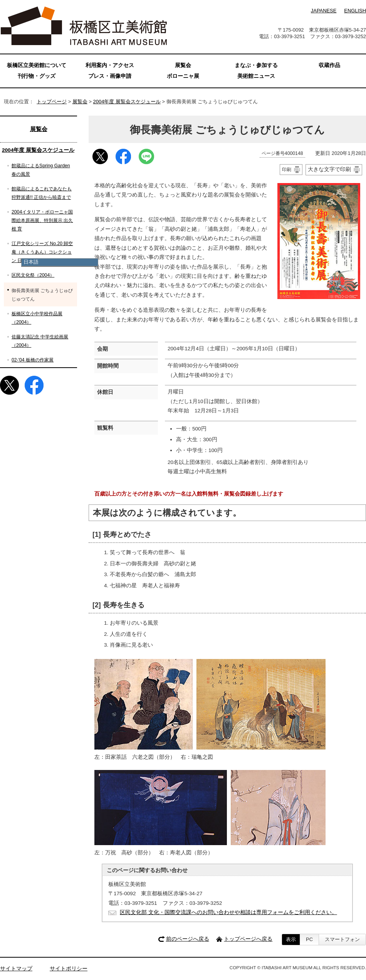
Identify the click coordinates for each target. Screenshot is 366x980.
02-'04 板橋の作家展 (33, 360)
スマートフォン (342, 939)
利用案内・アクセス (110, 65)
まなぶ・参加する (256, 65)
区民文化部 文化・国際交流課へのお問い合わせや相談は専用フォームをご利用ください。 (228, 912)
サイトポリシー (69, 969)
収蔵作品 (329, 65)
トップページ (52, 102)
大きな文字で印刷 (329, 169)
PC (309, 939)
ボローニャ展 (183, 76)
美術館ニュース (256, 76)
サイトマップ (16, 969)
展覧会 (80, 102)
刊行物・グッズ (37, 76)
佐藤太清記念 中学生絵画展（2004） (40, 341)
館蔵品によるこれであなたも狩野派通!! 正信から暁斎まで (42, 193)
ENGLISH (355, 11)
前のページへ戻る (188, 939)
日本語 (31, 262)
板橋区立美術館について (37, 65)
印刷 (287, 170)
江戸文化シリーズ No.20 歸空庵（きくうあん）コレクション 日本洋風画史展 (42, 252)
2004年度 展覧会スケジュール (127, 102)
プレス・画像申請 (110, 76)
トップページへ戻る (248, 939)
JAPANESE (324, 11)
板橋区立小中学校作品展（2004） (37, 318)
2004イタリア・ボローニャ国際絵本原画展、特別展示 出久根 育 (42, 220)
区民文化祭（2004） (33, 275)
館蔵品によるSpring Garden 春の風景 (41, 170)
